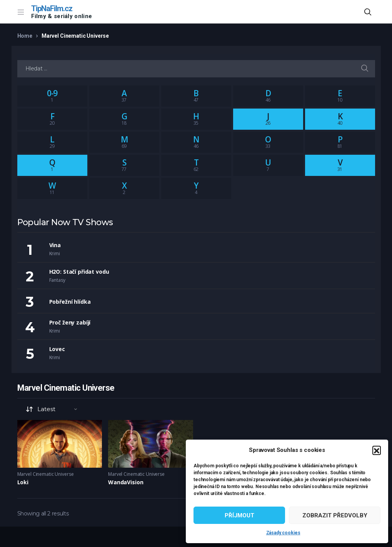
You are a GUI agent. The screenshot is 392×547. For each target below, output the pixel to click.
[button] (377, 450)
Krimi (55, 253)
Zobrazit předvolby (335, 515)
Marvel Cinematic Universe (46, 474)
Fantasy (57, 280)
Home (25, 36)
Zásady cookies (283, 533)
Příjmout (239, 515)
